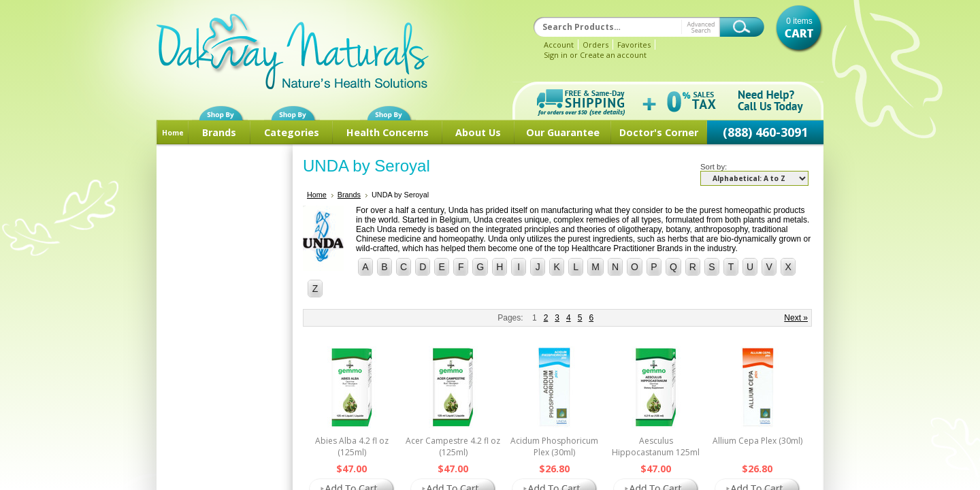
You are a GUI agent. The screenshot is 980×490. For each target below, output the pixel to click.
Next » (796, 318)
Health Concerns (388, 132)
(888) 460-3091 (765, 132)
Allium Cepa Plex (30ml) (757, 441)
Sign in (556, 55)
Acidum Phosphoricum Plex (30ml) (554, 446)
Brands (219, 132)
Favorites (634, 45)
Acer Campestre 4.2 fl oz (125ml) (453, 446)
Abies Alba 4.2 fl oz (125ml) (352, 446)
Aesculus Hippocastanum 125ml (656, 446)
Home (173, 133)
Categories (292, 132)
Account (559, 45)
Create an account (613, 55)
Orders (595, 45)
